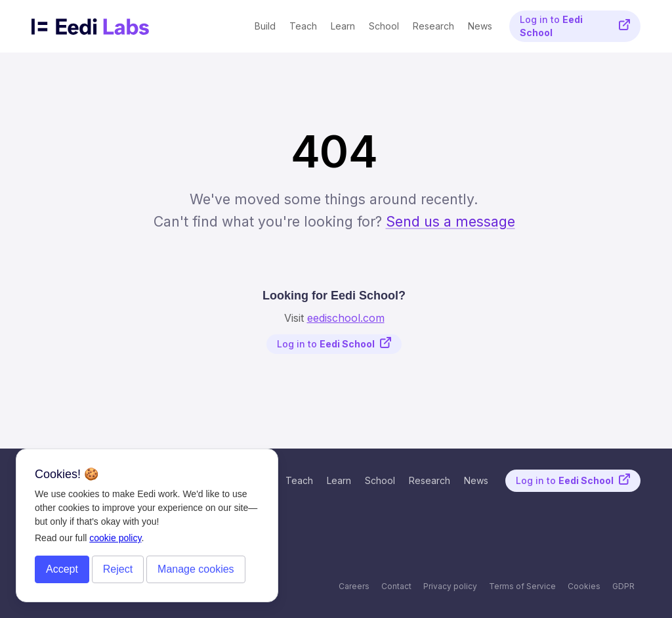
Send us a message (451, 221)
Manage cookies (196, 569)
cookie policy (115, 538)
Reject (118, 569)
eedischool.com (346, 318)
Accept (62, 569)
